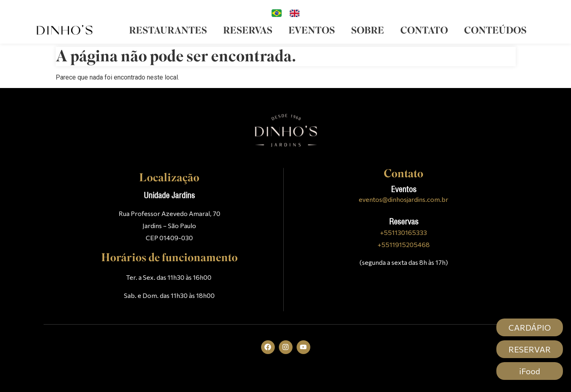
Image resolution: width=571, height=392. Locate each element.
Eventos (312, 30)
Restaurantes (168, 30)
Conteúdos (495, 30)
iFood (530, 371)
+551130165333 (404, 232)
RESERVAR (530, 349)
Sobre (368, 30)
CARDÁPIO (530, 327)
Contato (424, 30)
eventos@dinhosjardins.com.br (404, 199)
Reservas (248, 30)
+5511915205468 (404, 244)
